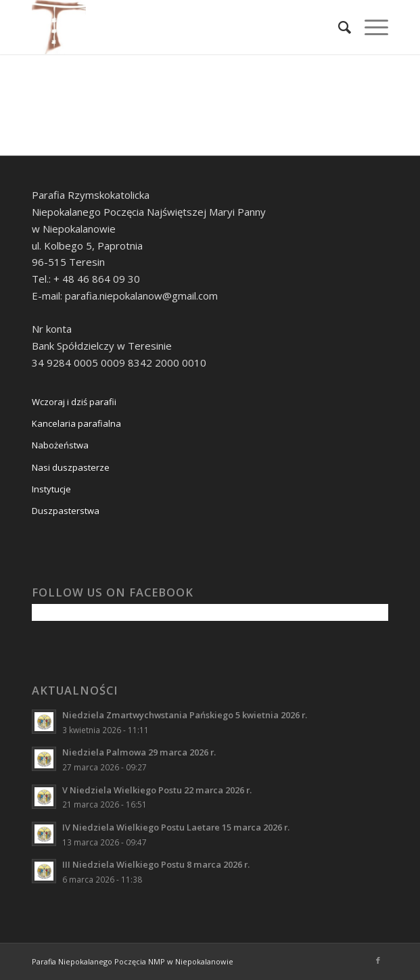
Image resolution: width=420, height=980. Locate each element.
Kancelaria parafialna (76, 423)
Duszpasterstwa (66, 511)
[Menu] (370, 27)
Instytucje (51, 489)
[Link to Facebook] (378, 960)
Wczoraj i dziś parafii (74, 402)
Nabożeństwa (60, 445)
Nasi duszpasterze (71, 467)
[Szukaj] (338, 27)
